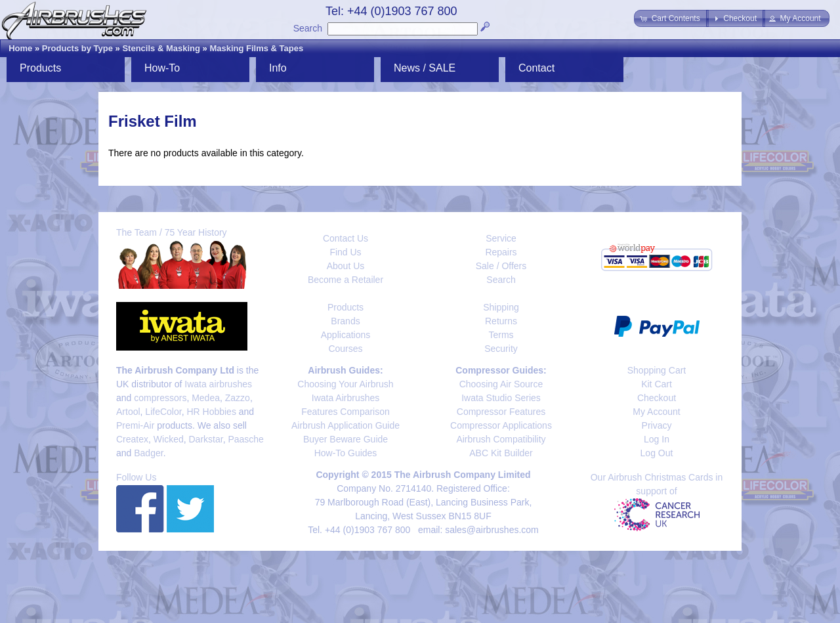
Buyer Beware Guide (346, 439)
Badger (148, 453)
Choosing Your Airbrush (345, 384)
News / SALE (425, 68)
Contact (536, 68)
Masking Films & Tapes (256, 48)
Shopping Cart (657, 370)
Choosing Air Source (501, 384)
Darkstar (206, 439)
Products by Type (77, 48)
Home (20, 48)
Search (308, 28)
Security (501, 349)
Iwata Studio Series (501, 398)
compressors (160, 398)
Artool (128, 412)
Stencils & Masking (161, 48)
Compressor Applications (501, 425)
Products (40, 68)
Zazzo (238, 398)
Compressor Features (501, 412)
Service (501, 238)
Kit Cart (657, 384)
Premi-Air (135, 425)
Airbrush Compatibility (501, 439)
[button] (671, 18)
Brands (345, 321)
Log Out (657, 453)
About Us (346, 266)
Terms (501, 335)
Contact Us (346, 238)
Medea (206, 398)
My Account (656, 412)
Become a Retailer (346, 280)
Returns (501, 321)
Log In (657, 439)
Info (278, 68)
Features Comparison (346, 412)
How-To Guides (346, 453)
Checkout (657, 398)
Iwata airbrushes (218, 384)
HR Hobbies (211, 412)
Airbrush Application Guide (346, 425)
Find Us (345, 252)
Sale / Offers (501, 266)
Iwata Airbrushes (346, 398)
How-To (162, 68)
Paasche (245, 439)
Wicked (169, 439)
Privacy (657, 425)
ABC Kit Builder (501, 453)
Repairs (501, 252)
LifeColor (163, 412)
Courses (345, 349)
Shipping (501, 307)
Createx (132, 439)
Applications (346, 335)
